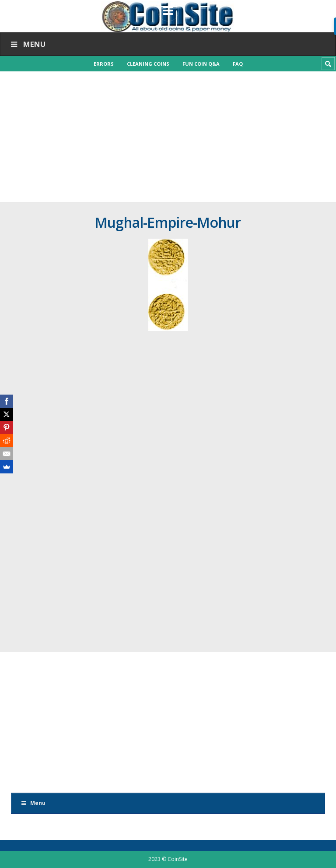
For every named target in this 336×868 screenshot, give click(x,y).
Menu (27, 44)
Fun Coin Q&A (201, 64)
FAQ (238, 64)
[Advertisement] (168, 137)
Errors (104, 64)
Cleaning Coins (148, 64)
